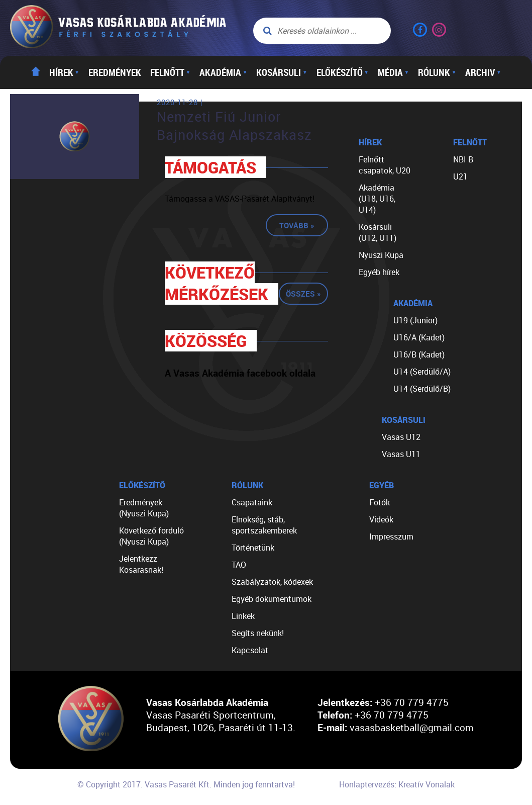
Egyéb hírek (379, 272)
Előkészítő (343, 72)
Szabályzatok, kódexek (272, 582)
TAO (239, 565)
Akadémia (223, 72)
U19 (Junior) (415, 320)
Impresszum (391, 536)
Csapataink (252, 502)
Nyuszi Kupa (381, 255)
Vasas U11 (401, 454)
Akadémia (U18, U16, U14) (377, 199)
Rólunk (437, 72)
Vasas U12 (401, 437)
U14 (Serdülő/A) (422, 372)
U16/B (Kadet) (419, 354)
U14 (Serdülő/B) (422, 389)
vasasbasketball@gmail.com (412, 727)
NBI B (463, 159)
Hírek (64, 72)
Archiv (483, 72)
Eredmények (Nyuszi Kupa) (144, 508)
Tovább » (297, 225)
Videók (381, 519)
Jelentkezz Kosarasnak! (141, 564)
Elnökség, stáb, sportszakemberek (264, 525)
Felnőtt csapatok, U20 (385, 165)
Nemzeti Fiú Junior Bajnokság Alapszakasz (234, 126)
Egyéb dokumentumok (272, 599)
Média (393, 72)
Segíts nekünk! (258, 633)
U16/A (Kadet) (419, 337)
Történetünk (253, 548)
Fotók (380, 502)
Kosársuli (282, 72)
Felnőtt (170, 72)
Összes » (303, 294)
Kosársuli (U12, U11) (378, 232)
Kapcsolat (250, 650)
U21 (460, 176)
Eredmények (115, 72)
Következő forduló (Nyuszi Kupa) (151, 536)
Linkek (243, 616)
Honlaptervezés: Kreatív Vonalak (397, 784)
